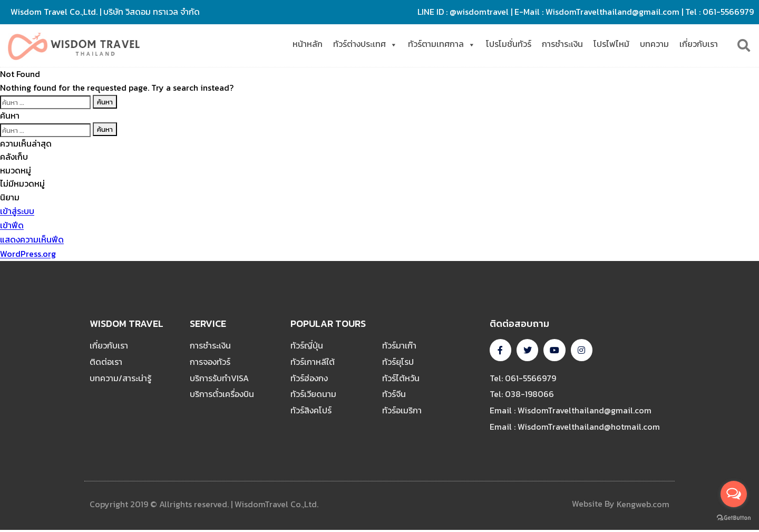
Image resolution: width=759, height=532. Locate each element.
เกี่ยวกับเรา (699, 44)
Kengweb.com (643, 506)
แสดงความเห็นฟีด (32, 240)
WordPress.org (28, 254)
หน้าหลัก (308, 44)
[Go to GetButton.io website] (734, 518)
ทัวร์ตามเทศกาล (442, 44)
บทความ (654, 44)
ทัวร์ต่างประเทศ (365, 44)
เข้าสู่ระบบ (17, 211)
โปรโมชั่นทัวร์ (509, 44)
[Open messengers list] (734, 494)
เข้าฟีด (12, 226)
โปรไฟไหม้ (611, 44)
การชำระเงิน (562, 44)
